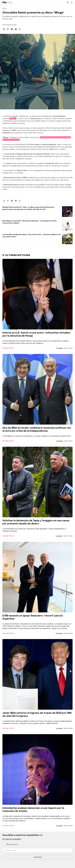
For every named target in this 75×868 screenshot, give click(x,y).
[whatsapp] (4, 29)
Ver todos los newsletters (12, 839)
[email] (16, 29)
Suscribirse (38, 857)
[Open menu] (72, 2)
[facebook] (8, 29)
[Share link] (20, 29)
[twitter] (12, 29)
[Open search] (68, 2)
